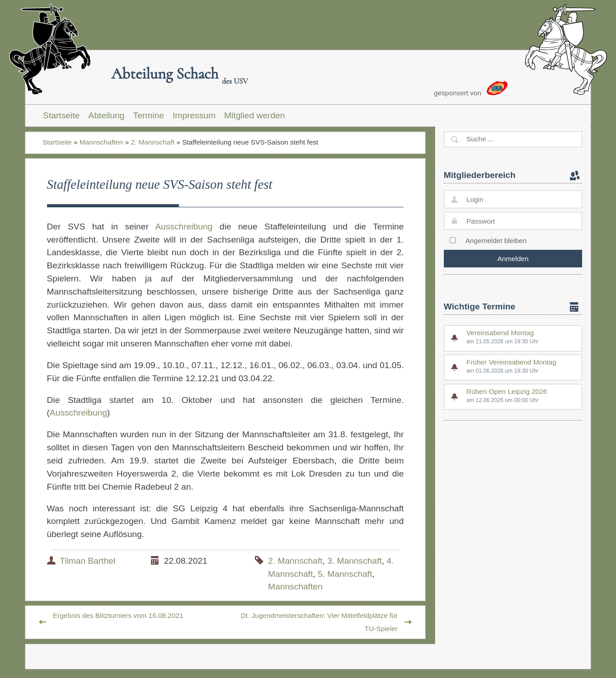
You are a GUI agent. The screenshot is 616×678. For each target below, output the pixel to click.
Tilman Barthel (87, 561)
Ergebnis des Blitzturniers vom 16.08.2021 (118, 615)
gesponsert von (471, 89)
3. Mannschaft (355, 561)
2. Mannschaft (152, 142)
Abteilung (106, 115)
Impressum (194, 115)
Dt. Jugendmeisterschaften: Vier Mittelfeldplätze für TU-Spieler (319, 622)
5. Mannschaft (345, 574)
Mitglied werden (254, 115)
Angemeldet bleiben (496, 241)
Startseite (61, 115)
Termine (149, 115)
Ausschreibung (184, 227)
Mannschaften (101, 142)
